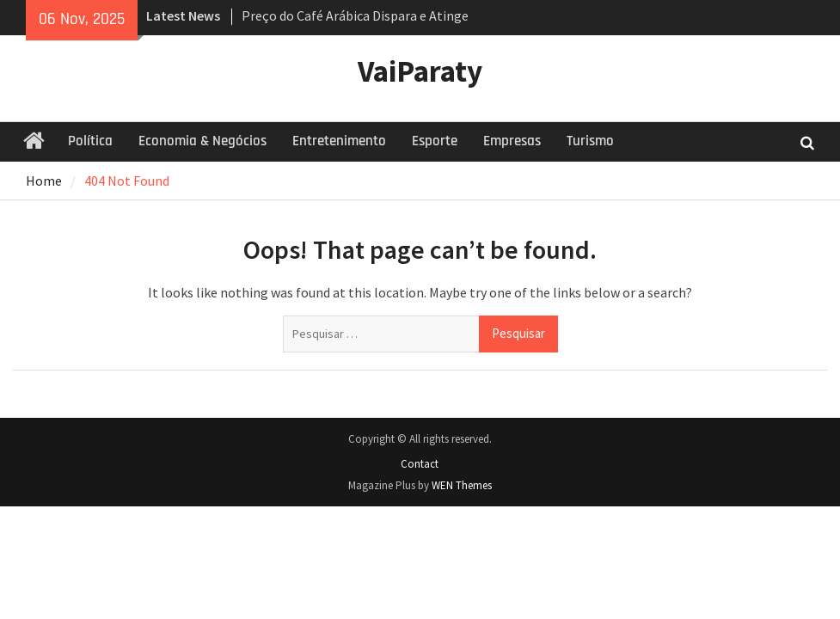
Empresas (512, 141)
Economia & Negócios (202, 141)
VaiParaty (420, 71)
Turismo (590, 141)
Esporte (435, 141)
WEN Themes (462, 485)
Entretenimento (339, 141)
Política (90, 141)
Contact (420, 464)
